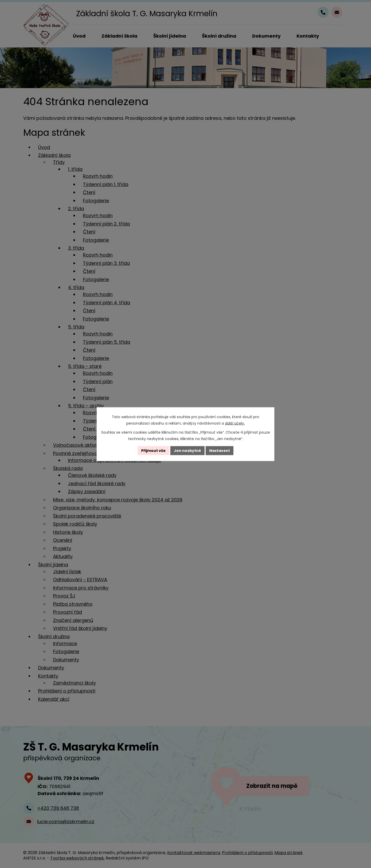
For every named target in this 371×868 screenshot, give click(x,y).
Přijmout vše (153, 450)
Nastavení (220, 450)
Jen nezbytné (187, 450)
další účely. (235, 423)
